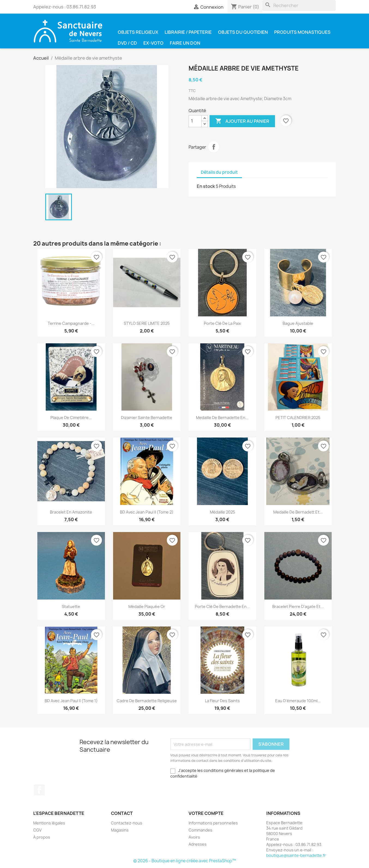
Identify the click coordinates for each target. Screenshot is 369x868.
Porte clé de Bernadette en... (222, 606)
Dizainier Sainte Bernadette (147, 418)
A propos (42, 837)
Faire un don (185, 43)
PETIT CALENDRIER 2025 (298, 418)
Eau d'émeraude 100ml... (298, 701)
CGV (37, 830)
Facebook (39, 790)
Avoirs (194, 837)
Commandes (200, 830)
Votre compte (206, 813)
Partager (214, 147)
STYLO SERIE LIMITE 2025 (147, 323)
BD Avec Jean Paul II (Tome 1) (71, 701)
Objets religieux (138, 32)
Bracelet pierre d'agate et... (298, 606)
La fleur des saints (222, 701)
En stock (206, 186)
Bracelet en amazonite (71, 512)
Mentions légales (49, 823)
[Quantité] (195, 121)
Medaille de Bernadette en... (222, 418)
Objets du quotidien (243, 32)
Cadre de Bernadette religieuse (147, 701)
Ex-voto (153, 43)
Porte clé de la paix (222, 323)
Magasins (120, 830)
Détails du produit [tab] (219, 172)
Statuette (71, 606)
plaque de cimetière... (71, 418)
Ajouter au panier (242, 121)
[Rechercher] (299, 5)
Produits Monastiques (302, 32)
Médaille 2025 (222, 512)
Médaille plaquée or (147, 606)
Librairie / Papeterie (188, 32)
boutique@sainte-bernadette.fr (296, 855)
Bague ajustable (298, 323)
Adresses (198, 844)
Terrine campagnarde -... (71, 323)
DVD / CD (127, 43)
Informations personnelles (213, 823)
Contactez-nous (127, 823)
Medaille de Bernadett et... (298, 512)
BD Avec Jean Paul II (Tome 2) (147, 512)
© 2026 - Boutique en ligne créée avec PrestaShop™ (185, 861)
